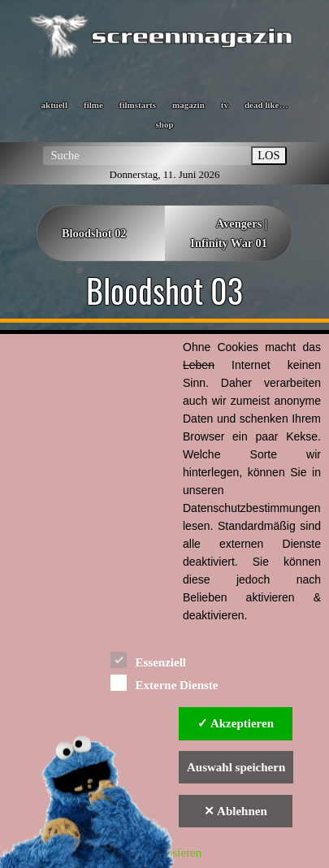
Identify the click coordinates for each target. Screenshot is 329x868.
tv (225, 105)
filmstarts (138, 105)
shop (164, 124)
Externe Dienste (164, 682)
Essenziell (148, 660)
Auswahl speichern (236, 767)
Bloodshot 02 (94, 233)
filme (93, 105)
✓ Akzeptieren (236, 723)
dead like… (266, 105)
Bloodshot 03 (164, 290)
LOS (268, 155)
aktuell (54, 105)
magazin (188, 105)
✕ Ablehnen (236, 811)
